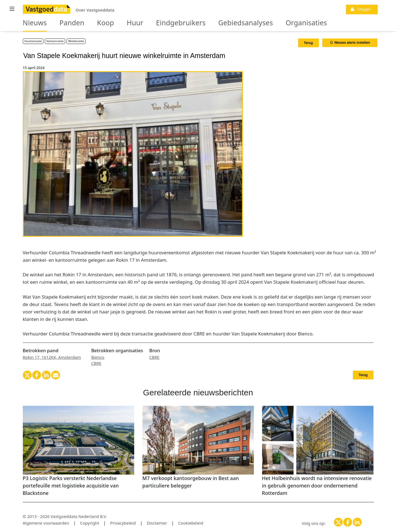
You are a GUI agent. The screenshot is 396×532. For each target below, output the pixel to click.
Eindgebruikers (156, 23)
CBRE (96, 363)
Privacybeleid (123, 523)
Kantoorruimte (55, 41)
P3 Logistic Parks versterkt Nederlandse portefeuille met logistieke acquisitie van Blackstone (71, 486)
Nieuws (32, 23)
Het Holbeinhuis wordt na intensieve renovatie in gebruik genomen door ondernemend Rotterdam (317, 486)
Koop (92, 23)
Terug (308, 43)
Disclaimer (157, 523)
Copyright (90, 523)
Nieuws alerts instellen (350, 43)
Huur (117, 23)
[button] (12, 9)
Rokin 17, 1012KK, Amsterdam (52, 357)
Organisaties (258, 23)
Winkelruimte (76, 41)
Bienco (98, 357)
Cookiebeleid (191, 523)
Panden (63, 23)
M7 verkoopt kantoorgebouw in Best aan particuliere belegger (191, 482)
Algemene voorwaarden (46, 523)
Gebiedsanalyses (208, 23)
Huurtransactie (33, 41)
